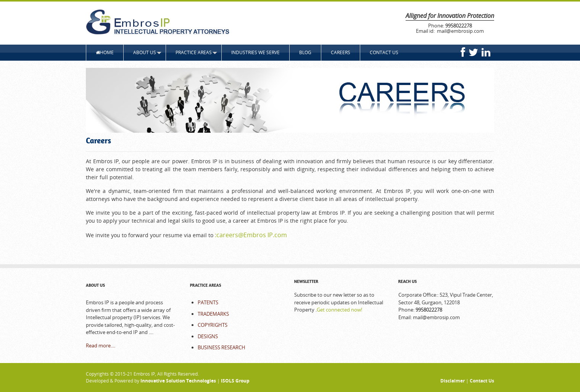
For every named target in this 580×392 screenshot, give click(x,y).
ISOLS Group (235, 381)
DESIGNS (208, 336)
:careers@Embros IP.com (251, 235)
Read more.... (101, 345)
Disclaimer (453, 381)
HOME (105, 52)
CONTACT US (384, 52)
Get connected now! (339, 310)
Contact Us (482, 381)
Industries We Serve (255, 52)
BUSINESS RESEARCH (222, 347)
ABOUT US (145, 52)
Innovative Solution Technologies (179, 381)
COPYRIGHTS (213, 325)
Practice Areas (194, 52)
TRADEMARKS (213, 314)
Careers (341, 52)
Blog (305, 52)
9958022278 (459, 26)
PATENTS (208, 302)
